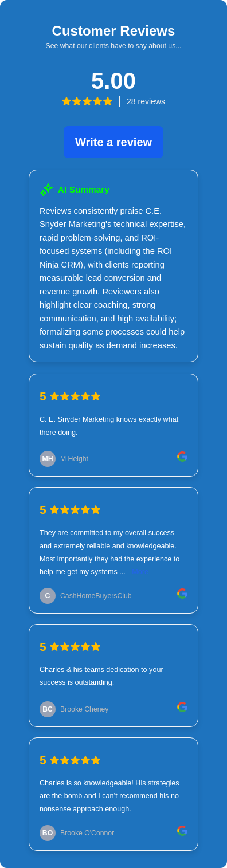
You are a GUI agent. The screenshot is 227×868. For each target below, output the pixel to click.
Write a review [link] (113, 142)
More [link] (140, 572)
